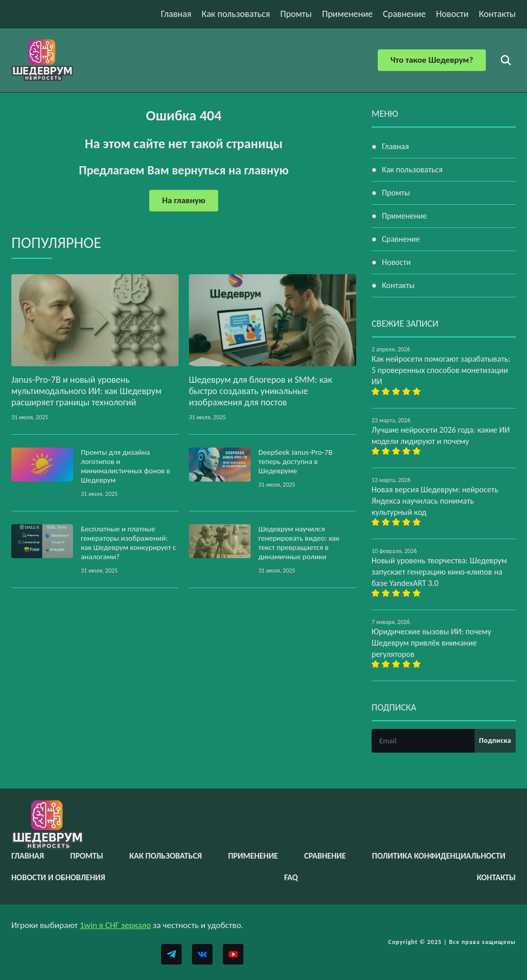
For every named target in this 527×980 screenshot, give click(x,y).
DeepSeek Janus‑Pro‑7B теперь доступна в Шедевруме (295, 461)
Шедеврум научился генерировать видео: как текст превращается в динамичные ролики (299, 543)
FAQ (291, 877)
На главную (184, 200)
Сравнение (404, 14)
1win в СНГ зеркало (115, 925)
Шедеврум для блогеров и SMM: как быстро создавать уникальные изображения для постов (261, 391)
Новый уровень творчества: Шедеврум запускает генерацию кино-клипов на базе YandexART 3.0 (439, 572)
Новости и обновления (58, 877)
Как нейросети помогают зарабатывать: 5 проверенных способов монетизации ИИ (441, 370)
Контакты (497, 14)
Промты (296, 14)
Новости (452, 14)
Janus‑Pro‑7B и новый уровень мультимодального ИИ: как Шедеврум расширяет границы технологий (86, 391)
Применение (347, 14)
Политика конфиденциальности (439, 856)
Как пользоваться (236, 14)
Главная (176, 14)
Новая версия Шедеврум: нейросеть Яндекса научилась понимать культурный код (435, 501)
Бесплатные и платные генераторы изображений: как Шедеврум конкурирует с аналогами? (128, 543)
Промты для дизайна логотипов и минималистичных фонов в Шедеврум (126, 466)
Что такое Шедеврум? (432, 60)
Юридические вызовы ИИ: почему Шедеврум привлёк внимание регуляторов (432, 643)
